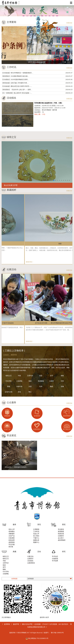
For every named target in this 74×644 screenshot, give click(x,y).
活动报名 (30, 561)
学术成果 (55, 561)
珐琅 (41, 386)
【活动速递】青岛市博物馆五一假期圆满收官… (37, 73)
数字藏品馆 (67, 429)
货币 (52, 376)
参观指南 (37, 416)
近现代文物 (9, 392)
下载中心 (36, 538)
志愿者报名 (37, 429)
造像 (62, 386)
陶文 (30, 392)
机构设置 (12, 540)
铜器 (30, 381)
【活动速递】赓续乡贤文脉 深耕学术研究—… (37, 86)
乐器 (30, 386)
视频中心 (36, 542)
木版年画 (19, 386)
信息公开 (36, 534)
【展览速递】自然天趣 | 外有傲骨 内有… (37, 83)
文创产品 (7, 429)
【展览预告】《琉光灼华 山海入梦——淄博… (37, 90)
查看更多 (69, 23)
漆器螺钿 (41, 381)
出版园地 (55, 559)
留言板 (11, 547)
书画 (19, 376)
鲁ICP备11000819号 (57, 633)
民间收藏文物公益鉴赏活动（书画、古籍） (49, 103)
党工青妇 (36, 536)
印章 (62, 381)
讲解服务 (7, 416)
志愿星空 (30, 559)
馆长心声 (12, 529)
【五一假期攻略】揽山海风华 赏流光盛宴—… (37, 93)
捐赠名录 (36, 540)
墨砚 (9, 386)
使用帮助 (7, 624)
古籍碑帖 (19, 381)
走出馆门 (61, 538)
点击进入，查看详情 (10, 355)
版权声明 (16, 624)
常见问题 (12, 545)
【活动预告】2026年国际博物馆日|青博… (37, 80)
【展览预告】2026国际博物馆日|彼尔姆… (37, 76)
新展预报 (61, 532)
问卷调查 (12, 538)
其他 (19, 392)
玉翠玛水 (30, 376)
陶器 (52, 386)
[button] (71, 10)
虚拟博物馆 (67, 416)
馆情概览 (12, 532)
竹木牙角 (9, 381)
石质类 (52, 381)
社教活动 (30, 556)
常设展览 (61, 529)
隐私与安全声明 (27, 624)
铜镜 (62, 376)
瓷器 (41, 376)
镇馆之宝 (9, 376)
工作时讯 (36, 532)
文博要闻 (36, 529)
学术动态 (55, 556)
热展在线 (61, 534)
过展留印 (61, 536)
